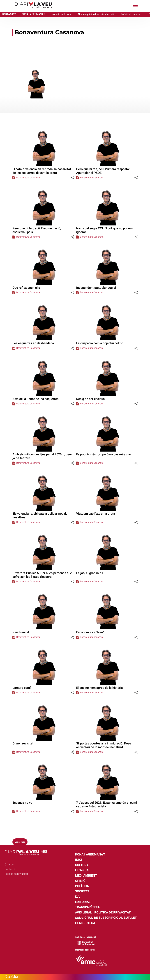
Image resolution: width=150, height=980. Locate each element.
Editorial (83, 902)
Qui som (10, 864)
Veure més (20, 842)
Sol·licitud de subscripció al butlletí (106, 918)
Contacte (10, 869)
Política (82, 886)
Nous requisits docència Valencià (96, 14)
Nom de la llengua (62, 14)
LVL (78, 897)
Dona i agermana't (90, 854)
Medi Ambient (86, 875)
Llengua (82, 870)
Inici (79, 860)
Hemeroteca (85, 923)
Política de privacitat (16, 874)
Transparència (87, 907)
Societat (82, 891)
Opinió (80, 881)
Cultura (82, 865)
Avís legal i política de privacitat (103, 912)
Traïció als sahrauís (132, 14)
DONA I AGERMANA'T (33, 14)
